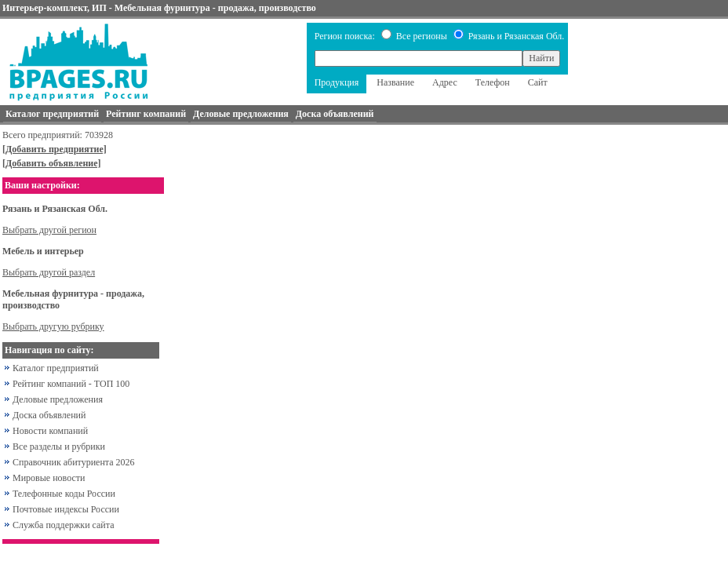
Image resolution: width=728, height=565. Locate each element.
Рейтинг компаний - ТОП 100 (71, 384)
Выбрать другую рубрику (53, 326)
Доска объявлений (49, 415)
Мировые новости (49, 478)
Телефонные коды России (64, 494)
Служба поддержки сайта (64, 525)
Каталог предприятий (56, 368)
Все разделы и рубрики (59, 447)
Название (395, 82)
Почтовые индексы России (66, 509)
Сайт (538, 82)
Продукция (337, 82)
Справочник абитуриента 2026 (74, 462)
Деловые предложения (58, 399)
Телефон (493, 82)
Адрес (445, 82)
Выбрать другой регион (49, 230)
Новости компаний (50, 431)
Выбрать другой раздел (49, 272)
